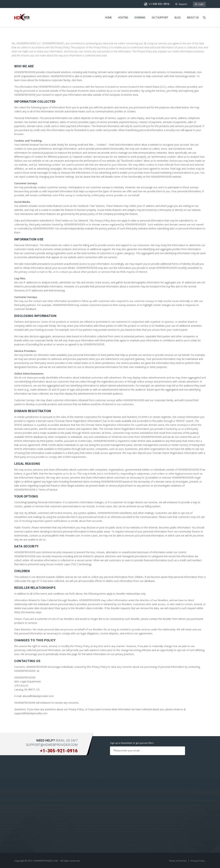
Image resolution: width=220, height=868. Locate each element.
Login (199, 4)
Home (109, 18)
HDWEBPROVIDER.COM (46, 861)
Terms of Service (178, 861)
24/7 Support (160, 18)
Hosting (123, 18)
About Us (193, 18)
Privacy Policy (198, 861)
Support (181, 4)
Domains (140, 18)
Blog (178, 18)
